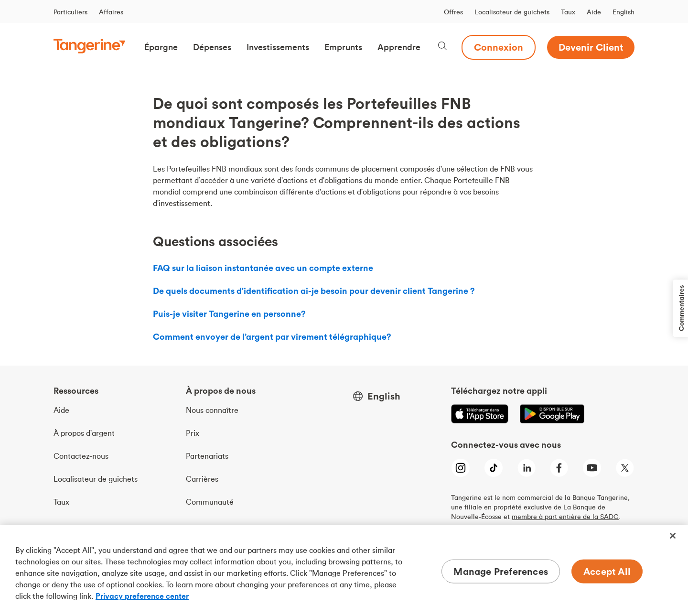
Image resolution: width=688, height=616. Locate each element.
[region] (344, 571)
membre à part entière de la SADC (565, 517)
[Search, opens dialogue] (442, 47)
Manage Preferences (501, 571)
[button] (161, 47)
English (623, 12)
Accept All (607, 571)
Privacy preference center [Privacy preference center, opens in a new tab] (142, 596)
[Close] (673, 536)
